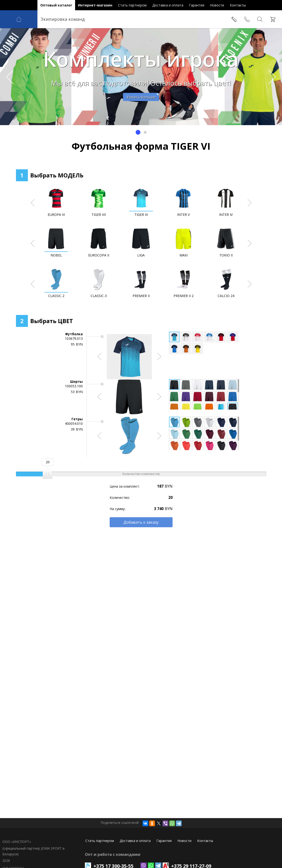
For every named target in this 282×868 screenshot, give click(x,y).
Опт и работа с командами (113, 854)
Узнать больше (141, 97)
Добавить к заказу (141, 522)
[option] (141, 77)
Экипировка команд (63, 19)
